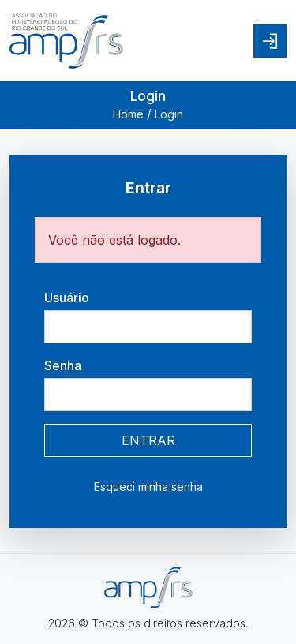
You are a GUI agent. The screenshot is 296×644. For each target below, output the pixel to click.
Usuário (67, 298)
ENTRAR (148, 440)
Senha (63, 365)
